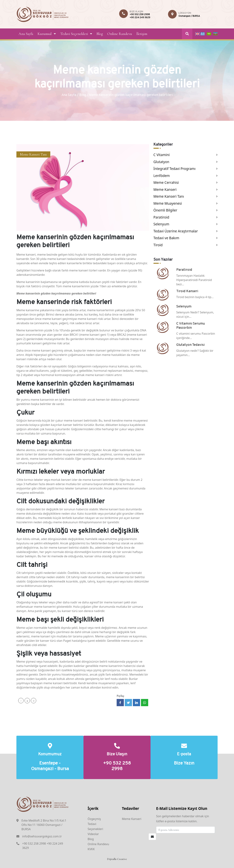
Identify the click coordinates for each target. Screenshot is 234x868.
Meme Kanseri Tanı (33, 154)
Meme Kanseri (165, 190)
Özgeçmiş (94, 819)
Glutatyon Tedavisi (190, 345)
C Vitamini (162, 155)
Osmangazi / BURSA (189, 16)
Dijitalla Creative (117, 859)
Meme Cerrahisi (166, 183)
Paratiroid (161, 217)
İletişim (142, 34)
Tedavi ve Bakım (166, 238)
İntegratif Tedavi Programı (175, 169)
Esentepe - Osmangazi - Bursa (50, 766)
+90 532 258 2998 (140, 15)
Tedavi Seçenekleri (74, 34)
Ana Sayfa (26, 34)
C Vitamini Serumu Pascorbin (191, 326)
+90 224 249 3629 (140, 18)
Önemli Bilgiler (165, 210)
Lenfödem (162, 176)
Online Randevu (120, 34)
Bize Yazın (184, 764)
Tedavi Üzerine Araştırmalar (176, 231)
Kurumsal (45, 34)
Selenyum (161, 224)
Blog (100, 34)
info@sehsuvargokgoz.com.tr (42, 836)
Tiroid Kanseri (187, 291)
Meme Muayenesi (168, 203)
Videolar (93, 834)
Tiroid (158, 245)
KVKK (91, 849)
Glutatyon (161, 162)
